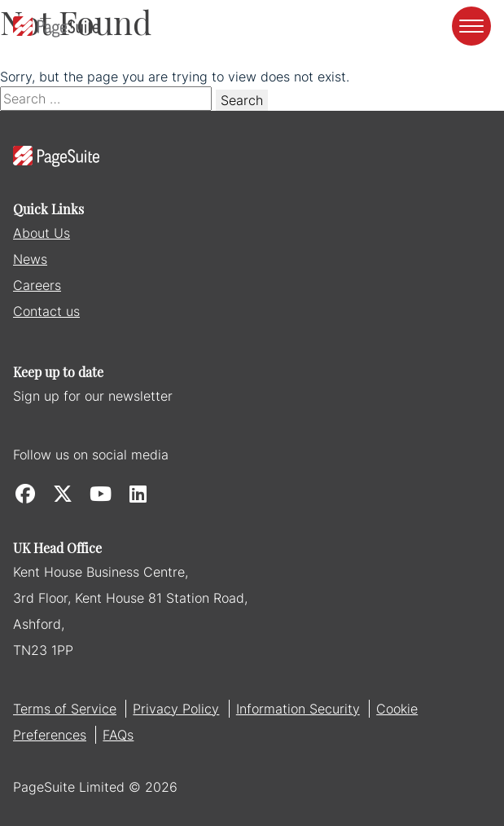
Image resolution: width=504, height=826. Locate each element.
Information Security (298, 709)
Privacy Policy (176, 709)
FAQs (118, 735)
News (30, 259)
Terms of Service (65, 709)
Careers (37, 285)
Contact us (46, 311)
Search (242, 100)
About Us (42, 233)
